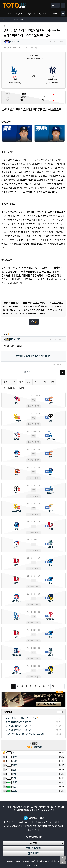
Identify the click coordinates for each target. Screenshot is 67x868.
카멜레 (15, 757)
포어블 (15, 791)
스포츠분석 (6, 19)
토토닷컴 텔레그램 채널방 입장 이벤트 (21, 718)
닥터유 (15, 782)
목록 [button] (34, 48)
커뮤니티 (19, 14)
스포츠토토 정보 (18, 19)
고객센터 (54, 14)
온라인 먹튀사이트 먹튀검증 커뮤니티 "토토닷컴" (25, 734)
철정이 (15, 765)
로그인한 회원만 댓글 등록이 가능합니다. (34, 356)
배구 (36, 382)
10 (53, 686)
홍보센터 (43, 14)
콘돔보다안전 (15, 339)
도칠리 (15, 778)
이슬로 (15, 787)
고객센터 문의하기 (33, 848)
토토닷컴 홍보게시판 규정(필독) (18, 730)
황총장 (15, 753)
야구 (22, 381)
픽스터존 (7, 14)
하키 (44, 382)
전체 (5, 382)
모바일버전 (33, 853)
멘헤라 (15, 761)
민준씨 (15, 770)
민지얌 (15, 774)
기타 (52, 382)
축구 (13, 382)
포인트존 (31, 14)
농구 (29, 382)
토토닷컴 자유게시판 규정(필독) (18, 726)
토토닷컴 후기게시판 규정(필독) (18, 722)
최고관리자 (14, 42)
